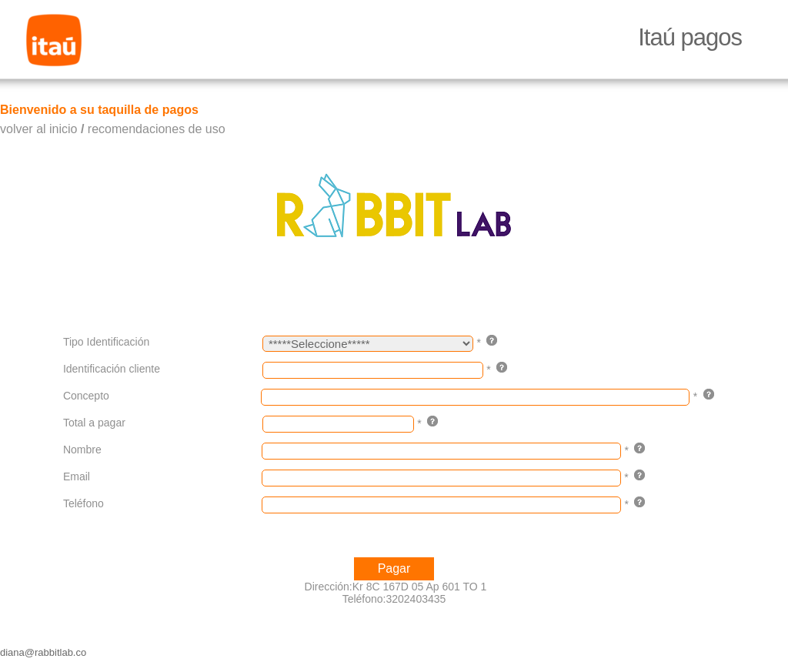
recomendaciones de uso (157, 129)
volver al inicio (38, 129)
